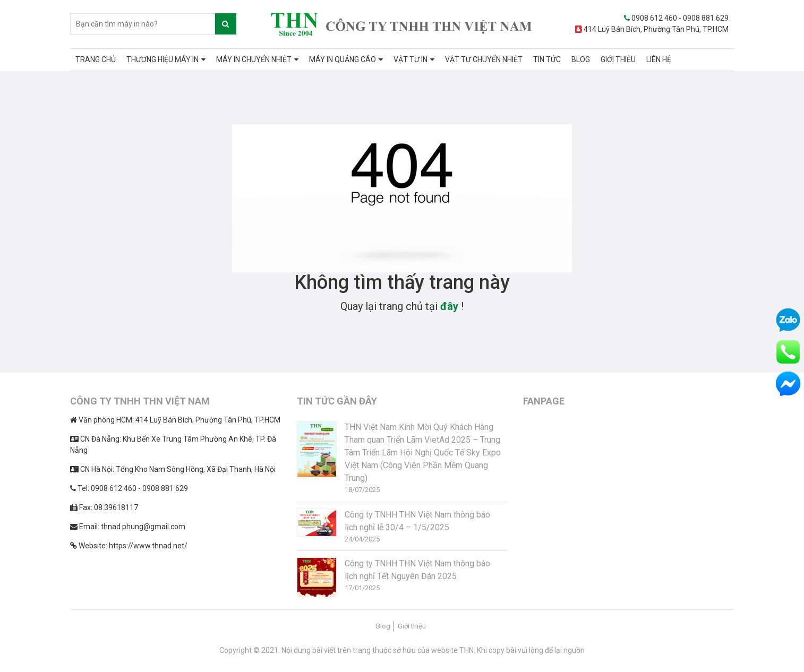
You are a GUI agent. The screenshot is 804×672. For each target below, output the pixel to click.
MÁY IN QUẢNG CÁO (343, 59)
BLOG (581, 59)
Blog (383, 626)
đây (449, 306)
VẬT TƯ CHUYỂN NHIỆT (484, 59)
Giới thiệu (412, 626)
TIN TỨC (547, 59)
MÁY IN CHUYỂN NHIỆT (254, 59)
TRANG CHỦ (96, 59)
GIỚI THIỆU (618, 59)
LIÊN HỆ (659, 59)
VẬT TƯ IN (410, 59)
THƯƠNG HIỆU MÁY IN (162, 59)
